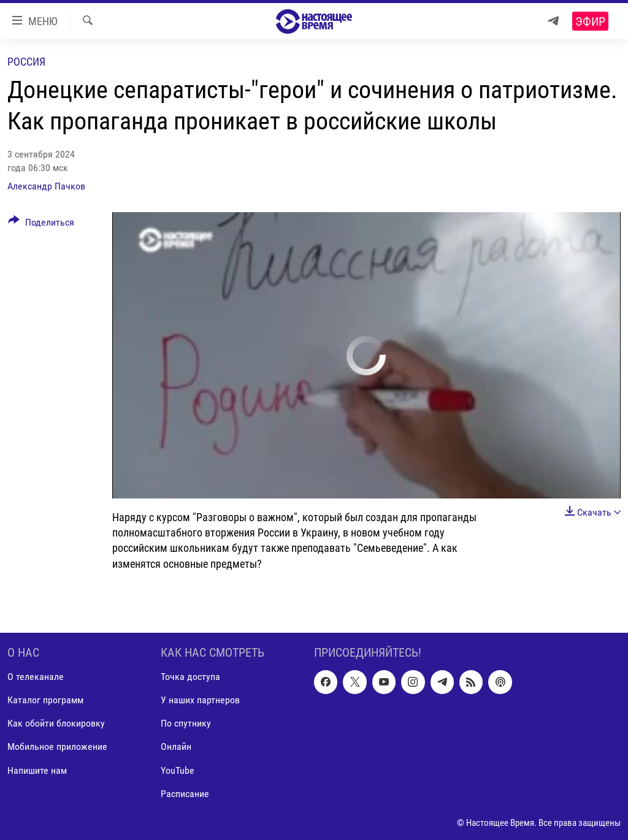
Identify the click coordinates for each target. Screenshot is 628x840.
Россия (26, 62)
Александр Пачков (46, 186)
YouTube (178, 770)
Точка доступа (190, 677)
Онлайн (176, 746)
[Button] (41, 224)
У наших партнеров (200, 700)
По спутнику (186, 723)
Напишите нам (37, 770)
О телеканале (36, 677)
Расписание (185, 793)
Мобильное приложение (57, 746)
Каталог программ (45, 700)
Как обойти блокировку (56, 723)
